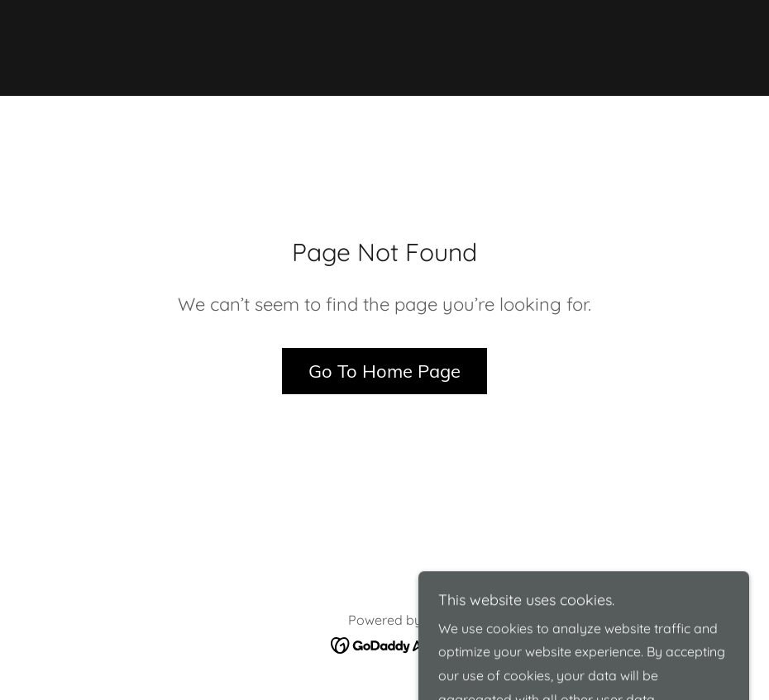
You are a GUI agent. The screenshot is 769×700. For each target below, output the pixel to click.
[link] (384, 46)
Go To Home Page (384, 371)
